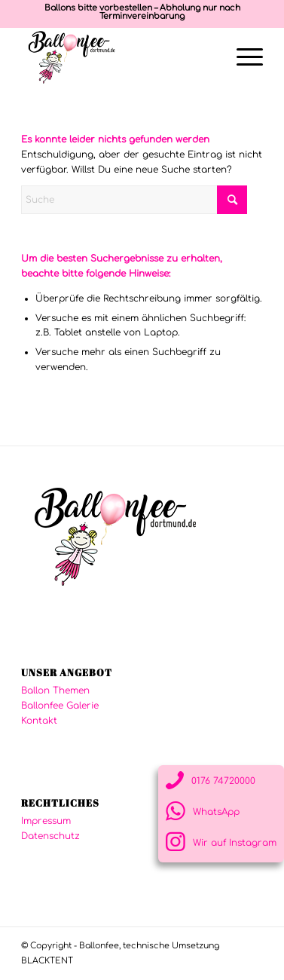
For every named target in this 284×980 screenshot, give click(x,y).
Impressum (46, 821)
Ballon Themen (55, 691)
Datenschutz (50, 836)
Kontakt (39, 721)
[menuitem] (242, 57)
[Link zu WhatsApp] (221, 812)
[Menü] (242, 57)
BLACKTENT (47, 961)
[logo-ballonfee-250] (118, 57)
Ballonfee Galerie (60, 706)
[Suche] (134, 200)
